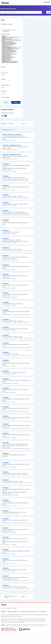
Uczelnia (3, 79)
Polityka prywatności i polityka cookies (30, 612)
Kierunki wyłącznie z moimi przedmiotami (9, 31)
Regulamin (4, 612)
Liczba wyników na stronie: (9, 597)
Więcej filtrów (5, 97)
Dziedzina (4, 91)
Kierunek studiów (6, 34)
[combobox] (11, 26)
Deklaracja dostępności (13, 612)
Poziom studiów (5, 85)
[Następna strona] (32, 123)
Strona (24, 124)
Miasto (3, 67)
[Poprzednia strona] (21, 123)
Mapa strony (44, 612)
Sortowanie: (4, 123)
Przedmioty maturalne (7, 24)
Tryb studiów (4, 73)
